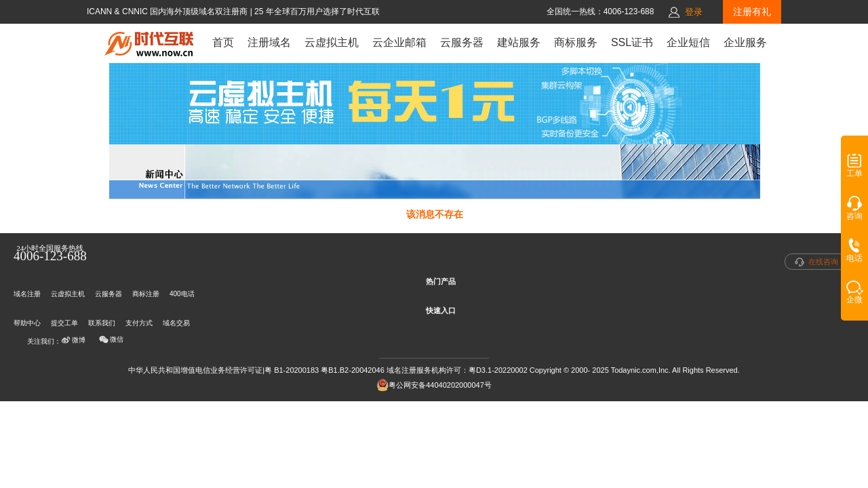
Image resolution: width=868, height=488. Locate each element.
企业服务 (745, 42)
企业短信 (688, 42)
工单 (854, 170)
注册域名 (269, 42)
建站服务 (519, 42)
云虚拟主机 (332, 42)
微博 (73, 340)
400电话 (182, 294)
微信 (111, 340)
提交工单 (64, 323)
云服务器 (462, 42)
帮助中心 (27, 323)
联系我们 (102, 323)
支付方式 (139, 323)
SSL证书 (632, 42)
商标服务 (576, 42)
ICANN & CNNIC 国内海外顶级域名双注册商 (169, 12)
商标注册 (146, 294)
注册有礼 (752, 12)
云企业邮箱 (399, 42)
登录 (694, 12)
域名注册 (27, 294)
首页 (223, 42)
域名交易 (176, 323)
